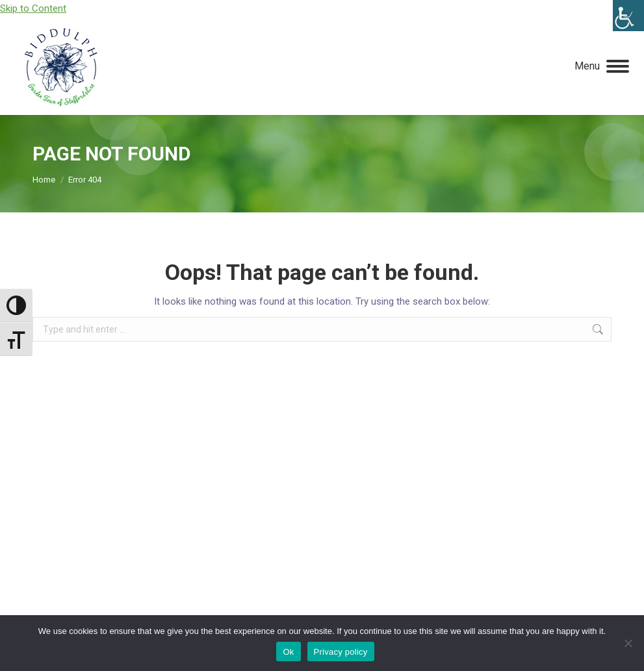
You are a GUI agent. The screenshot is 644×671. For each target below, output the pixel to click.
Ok (288, 652)
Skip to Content (33, 8)
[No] (628, 643)
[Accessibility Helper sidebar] (628, 16)
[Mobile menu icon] (602, 66)
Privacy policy (341, 652)
